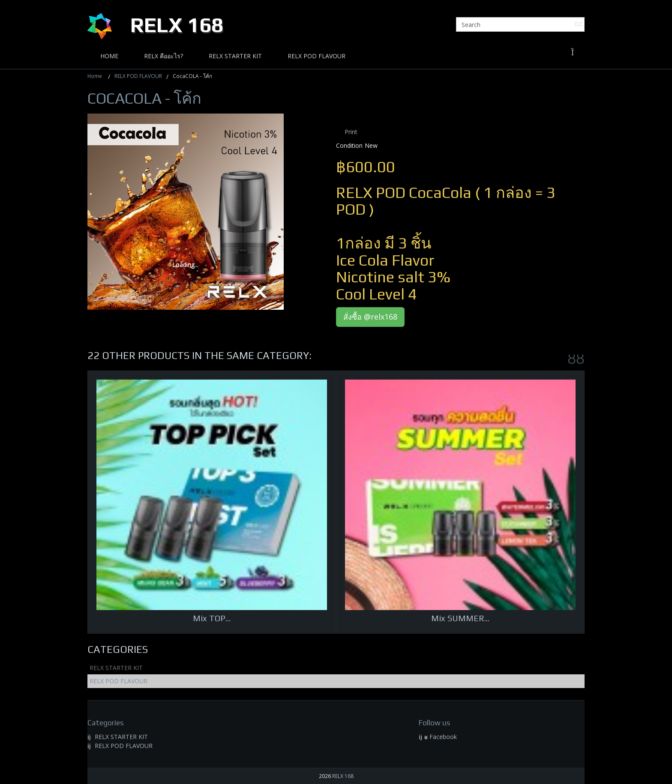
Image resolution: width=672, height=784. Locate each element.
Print (351, 132)
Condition (349, 145)
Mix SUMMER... (460, 618)
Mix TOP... (212, 618)
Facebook (443, 737)
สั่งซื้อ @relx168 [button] (370, 317)
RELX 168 (343, 776)
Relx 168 (177, 25)
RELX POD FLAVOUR (138, 76)
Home (95, 76)
